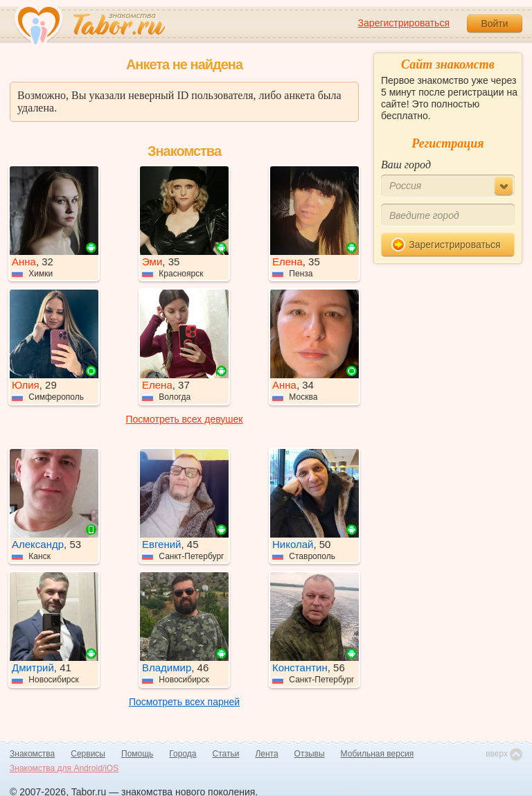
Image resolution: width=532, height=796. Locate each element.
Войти (494, 24)
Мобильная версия (378, 754)
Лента (266, 754)
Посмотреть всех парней (184, 702)
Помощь (137, 754)
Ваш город (406, 165)
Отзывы (310, 754)
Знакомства (32, 754)
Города (183, 754)
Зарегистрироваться (404, 23)
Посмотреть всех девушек (185, 419)
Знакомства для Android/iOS (64, 768)
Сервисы (88, 754)
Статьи (226, 754)
